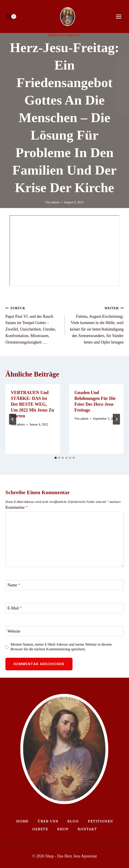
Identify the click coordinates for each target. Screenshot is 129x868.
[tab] (56, 458)
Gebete (40, 829)
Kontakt (87, 829)
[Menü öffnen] (121, 16)
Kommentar (17, 507)
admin (55, 202)
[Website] (64, 631)
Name (14, 585)
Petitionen (100, 821)
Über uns (48, 821)
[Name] (64, 585)
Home (22, 821)
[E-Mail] (64, 608)
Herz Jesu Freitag (65, 35)
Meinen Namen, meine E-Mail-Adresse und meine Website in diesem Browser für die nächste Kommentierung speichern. (61, 647)
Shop (63, 829)
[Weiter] (116, 419)
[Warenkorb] (11, 17)
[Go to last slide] (13, 419)
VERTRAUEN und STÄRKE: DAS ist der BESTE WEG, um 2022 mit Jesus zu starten (32, 404)
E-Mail (15, 608)
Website (14, 631)
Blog (73, 821)
